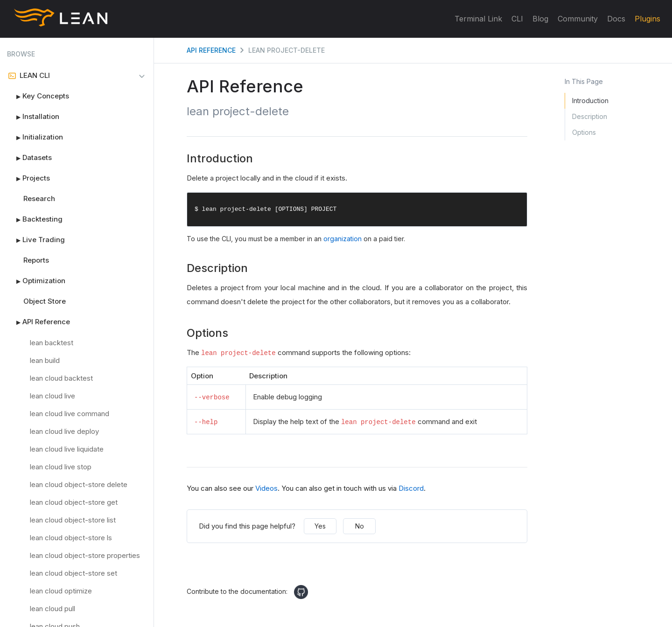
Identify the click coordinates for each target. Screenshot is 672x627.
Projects (28, 178)
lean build (45, 360)
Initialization (35, 137)
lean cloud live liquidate (67, 449)
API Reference (38, 322)
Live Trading (36, 240)
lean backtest (52, 343)
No (360, 526)
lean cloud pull (52, 609)
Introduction (590, 101)
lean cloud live (52, 396)
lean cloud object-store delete (79, 484)
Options (584, 132)
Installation (33, 117)
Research (39, 199)
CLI (517, 19)
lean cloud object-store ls (71, 538)
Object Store (45, 301)
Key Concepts (38, 96)
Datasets (29, 158)
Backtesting (35, 219)
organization (343, 239)
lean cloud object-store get (74, 502)
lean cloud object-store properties (85, 555)
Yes (320, 526)
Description (590, 116)
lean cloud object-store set (73, 573)
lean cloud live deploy (64, 431)
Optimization (36, 281)
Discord (411, 488)
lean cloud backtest (61, 378)
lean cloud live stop (61, 467)
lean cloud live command (70, 414)
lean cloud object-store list (73, 520)
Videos (266, 488)
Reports (36, 260)
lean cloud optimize (61, 591)
